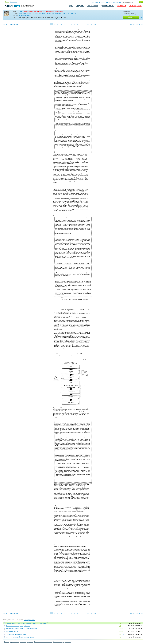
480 (120, 629)
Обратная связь (100, 2)
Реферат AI (122, 6)
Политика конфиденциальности (62, 642)
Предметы (80, 6)
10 (78, 24)
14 (91, 24)
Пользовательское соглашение (43, 642)
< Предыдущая (12, 24)
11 (81, 24)
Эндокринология (24, 16)
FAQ (92, 2)
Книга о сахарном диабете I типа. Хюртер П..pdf (20, 637)
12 (85, 24)
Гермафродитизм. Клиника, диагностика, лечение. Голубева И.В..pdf (27, 623)
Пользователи (92, 6)
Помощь (6, 642)
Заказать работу (136, 6)
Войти (7, 2)
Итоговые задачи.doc (12, 631)
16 (98, 24)
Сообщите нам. (59, 12)
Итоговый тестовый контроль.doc (16, 634)
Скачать (131, 18)
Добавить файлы (108, 6)
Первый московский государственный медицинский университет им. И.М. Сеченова (47, 14)
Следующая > (134, 24)
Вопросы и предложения (113, 2)
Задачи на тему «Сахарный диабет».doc (18, 626)
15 (95, 24)
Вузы (71, 6)
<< (4, 24)
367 (120, 623)
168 (120, 626)
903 (120, 637)
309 (120, 634)
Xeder (21, 11)
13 (88, 24)
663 (120, 631)
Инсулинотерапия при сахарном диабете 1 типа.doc (22, 629)
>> (142, 24)
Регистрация (14, 2)
